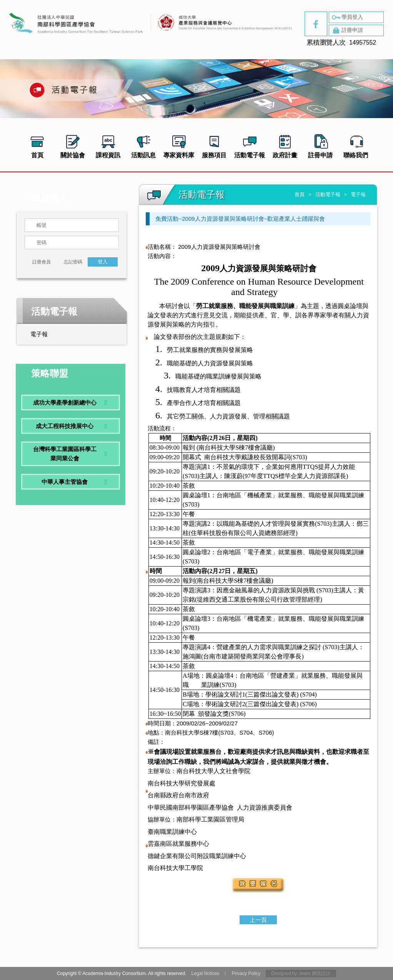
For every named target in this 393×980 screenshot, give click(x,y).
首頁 (37, 145)
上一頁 (258, 920)
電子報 (39, 334)
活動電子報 (250, 145)
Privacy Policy (246, 973)
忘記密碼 (73, 262)
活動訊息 (143, 145)
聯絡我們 (356, 145)
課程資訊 (108, 145)
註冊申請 (347, 30)
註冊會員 (42, 262)
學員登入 (347, 17)
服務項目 (214, 145)
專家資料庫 (179, 145)
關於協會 (73, 145)
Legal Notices (206, 973)
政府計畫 (285, 145)
